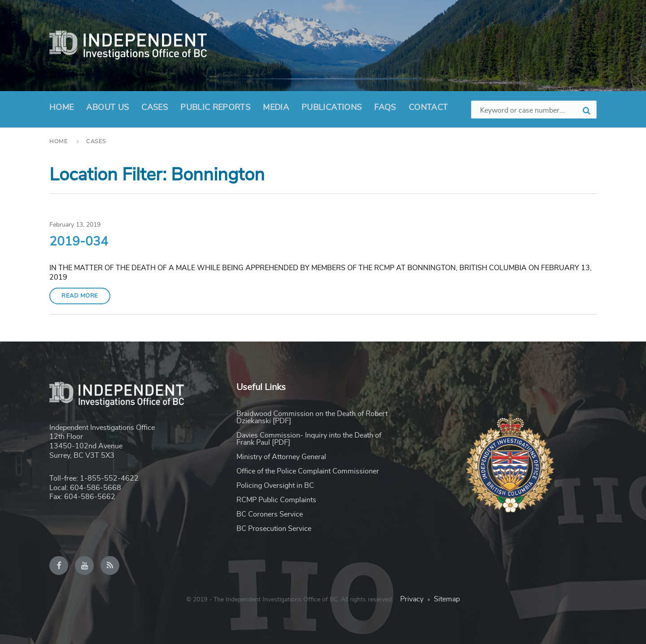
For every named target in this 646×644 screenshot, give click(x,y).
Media (276, 108)
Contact (428, 108)
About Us (107, 110)
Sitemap (447, 599)
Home (61, 108)
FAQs (385, 108)
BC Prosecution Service (274, 529)
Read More (80, 296)
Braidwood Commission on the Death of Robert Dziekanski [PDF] (312, 417)
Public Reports (215, 108)
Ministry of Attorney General (281, 457)
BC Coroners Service (270, 514)
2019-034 (79, 242)
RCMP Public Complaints (276, 500)
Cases (155, 108)
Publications (332, 108)
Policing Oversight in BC (275, 486)
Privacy (412, 599)
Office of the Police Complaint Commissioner (308, 471)
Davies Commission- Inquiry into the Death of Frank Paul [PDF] (309, 439)
